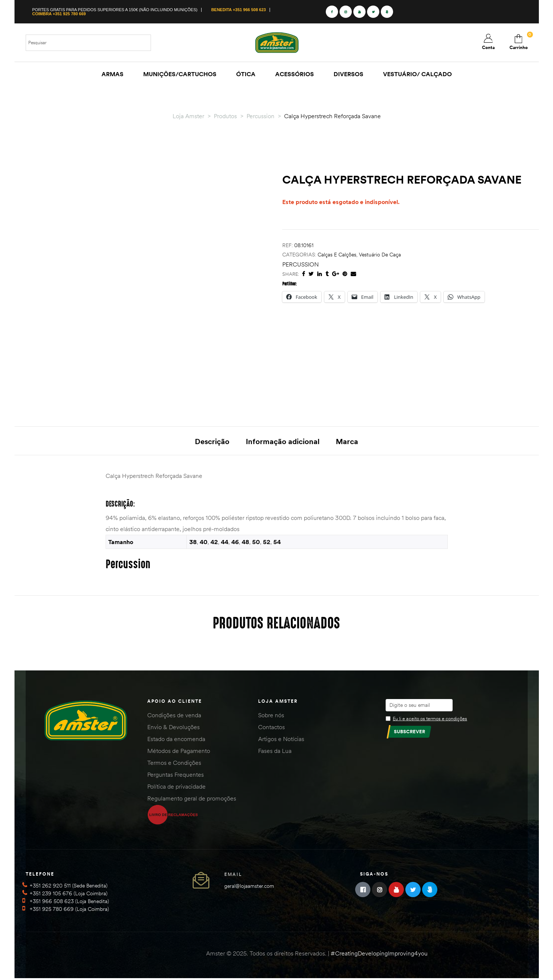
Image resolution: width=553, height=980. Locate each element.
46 (235, 543)
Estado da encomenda (176, 740)
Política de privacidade (176, 787)
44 (225, 543)
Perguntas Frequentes (176, 776)
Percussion (300, 264)
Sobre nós (271, 716)
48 (245, 543)
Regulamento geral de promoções (192, 799)
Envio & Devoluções (173, 728)
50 (256, 543)
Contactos (271, 728)
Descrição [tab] (212, 441)
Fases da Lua (275, 752)
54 (277, 543)
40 (204, 543)
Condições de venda (174, 716)
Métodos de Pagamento (179, 752)
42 (214, 543)
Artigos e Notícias (281, 740)
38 (193, 543)
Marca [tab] (347, 441)
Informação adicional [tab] (283, 441)
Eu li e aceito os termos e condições (430, 719)
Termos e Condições (174, 764)
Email (233, 876)
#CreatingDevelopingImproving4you (379, 955)
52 (267, 543)
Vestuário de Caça (380, 255)
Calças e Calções (337, 255)
